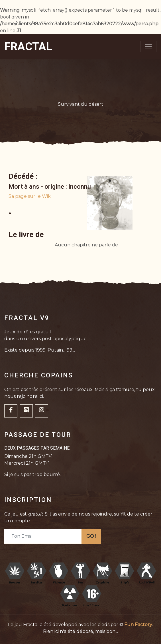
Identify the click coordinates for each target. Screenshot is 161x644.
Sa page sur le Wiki (30, 196)
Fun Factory (138, 625)
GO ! (91, 536)
